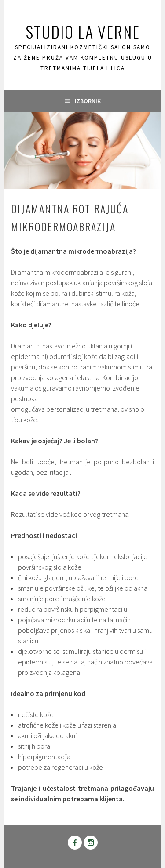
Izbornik (88, 101)
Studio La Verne (83, 31)
